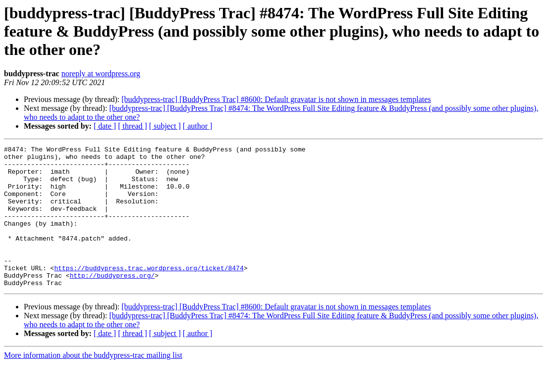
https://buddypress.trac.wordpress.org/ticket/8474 (149, 293)
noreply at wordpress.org (101, 73)
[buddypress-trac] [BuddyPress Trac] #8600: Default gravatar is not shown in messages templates (276, 99)
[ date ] (105, 126)
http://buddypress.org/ (112, 302)
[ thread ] (133, 126)
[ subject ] (165, 126)
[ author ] (198, 126)
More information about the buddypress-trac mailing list (93, 383)
